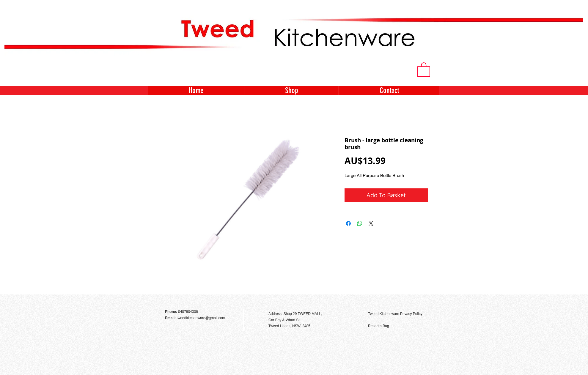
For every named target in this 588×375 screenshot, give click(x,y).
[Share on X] (371, 223)
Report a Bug (379, 326)
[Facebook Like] (423, 301)
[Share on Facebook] (348, 223)
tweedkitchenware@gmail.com (201, 318)
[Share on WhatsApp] (360, 223)
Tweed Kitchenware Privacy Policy (395, 314)
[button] (424, 69)
